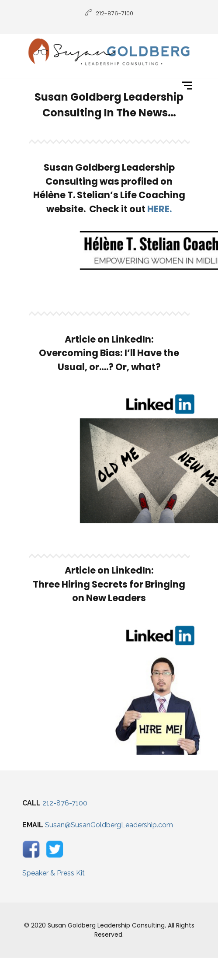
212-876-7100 (65, 803)
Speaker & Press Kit (54, 873)
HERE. (159, 209)
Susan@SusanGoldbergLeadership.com (109, 825)
